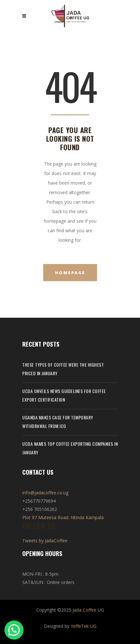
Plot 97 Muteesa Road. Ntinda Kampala (63, 517)
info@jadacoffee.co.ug (45, 493)
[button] (16, 629)
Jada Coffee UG (88, 610)
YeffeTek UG (84, 626)
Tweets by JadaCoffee (45, 541)
